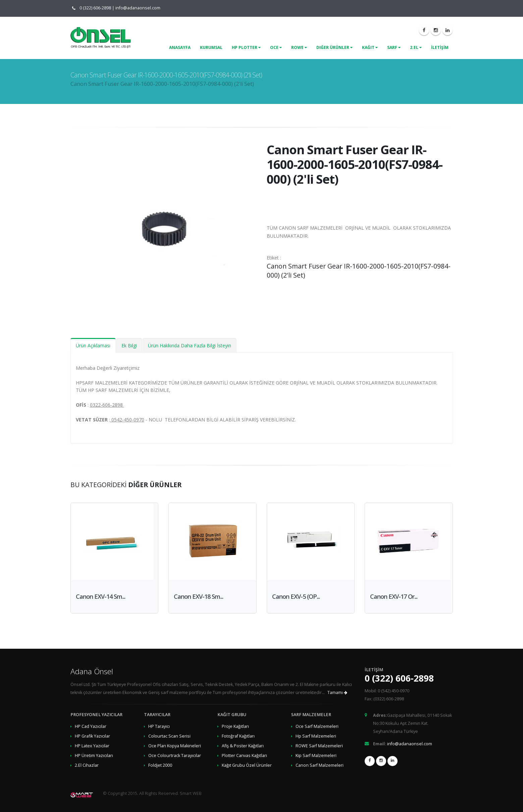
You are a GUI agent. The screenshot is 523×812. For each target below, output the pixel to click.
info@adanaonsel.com (138, 8)
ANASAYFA (180, 47)
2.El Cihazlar (87, 765)
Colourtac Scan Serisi (169, 736)
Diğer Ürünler (334, 47)
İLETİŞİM (440, 47)
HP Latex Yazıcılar (92, 746)
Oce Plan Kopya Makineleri (175, 746)
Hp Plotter (246, 47)
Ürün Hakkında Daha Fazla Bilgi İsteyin (190, 345)
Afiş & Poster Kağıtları (243, 746)
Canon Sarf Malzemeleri (320, 765)
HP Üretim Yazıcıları (94, 756)
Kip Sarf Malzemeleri (316, 756)
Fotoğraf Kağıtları (238, 736)
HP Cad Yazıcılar (91, 726)
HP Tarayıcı (159, 726)
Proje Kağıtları (235, 726)
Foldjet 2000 (160, 765)
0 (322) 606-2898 (94, 8)
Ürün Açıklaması (93, 345)
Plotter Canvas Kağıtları (244, 756)
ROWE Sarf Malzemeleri (319, 746)
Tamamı (337, 692)
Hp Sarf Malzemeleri (316, 736)
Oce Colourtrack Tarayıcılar (175, 756)
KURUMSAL (211, 47)
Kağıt (370, 47)
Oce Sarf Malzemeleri (317, 726)
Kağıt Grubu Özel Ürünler (247, 765)
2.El (416, 47)
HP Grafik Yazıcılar (92, 736)
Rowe (299, 47)
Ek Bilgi (129, 345)
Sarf (394, 47)
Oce (276, 47)
